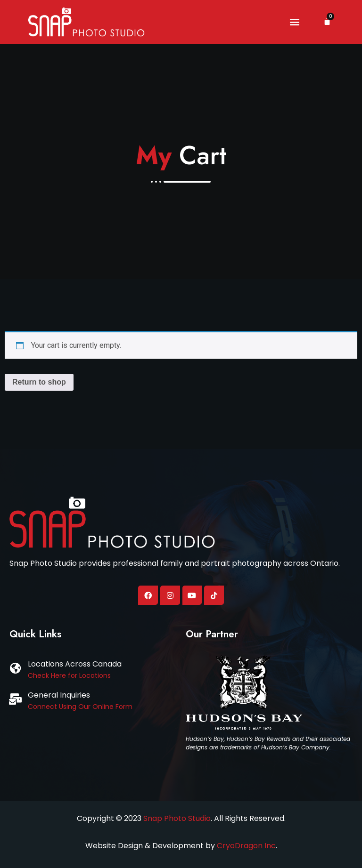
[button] (294, 22)
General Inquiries (59, 695)
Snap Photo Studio (177, 818)
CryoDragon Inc (246, 846)
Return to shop (39, 382)
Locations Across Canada (75, 664)
